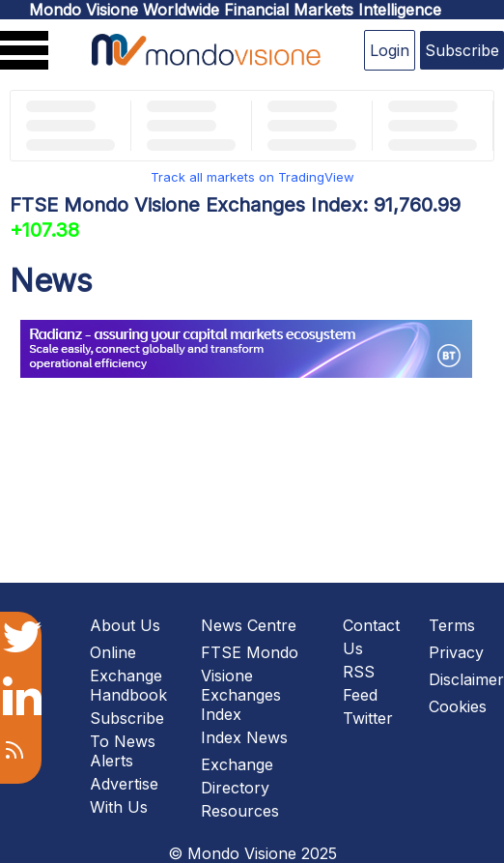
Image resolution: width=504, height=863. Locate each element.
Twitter (368, 718)
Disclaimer (466, 679)
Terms (452, 625)
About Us (125, 625)
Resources (240, 811)
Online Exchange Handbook (128, 674)
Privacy (456, 652)
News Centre (249, 625)
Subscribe (462, 50)
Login (390, 50)
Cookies (458, 706)
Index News (244, 737)
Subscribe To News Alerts (127, 739)
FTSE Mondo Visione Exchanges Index (250, 683)
